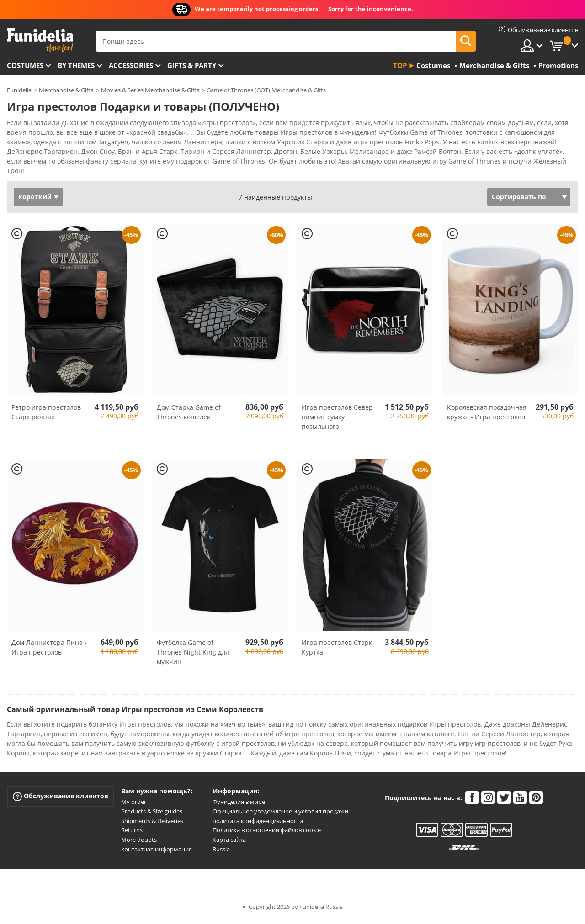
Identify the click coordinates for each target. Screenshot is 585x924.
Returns (132, 833)
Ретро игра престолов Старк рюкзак (46, 415)
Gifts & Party (192, 65)
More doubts (139, 843)
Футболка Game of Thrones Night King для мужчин (193, 655)
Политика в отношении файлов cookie (267, 833)
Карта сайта (229, 843)
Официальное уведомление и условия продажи (280, 814)
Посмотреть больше (49, 173)
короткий (35, 200)
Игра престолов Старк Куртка (337, 650)
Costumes (25, 65)
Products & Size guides (152, 814)
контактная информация (157, 852)
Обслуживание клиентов (61, 800)
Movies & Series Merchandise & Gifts (150, 90)
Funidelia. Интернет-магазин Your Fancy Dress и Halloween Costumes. (40, 40)
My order (134, 805)
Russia (221, 852)
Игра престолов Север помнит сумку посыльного (337, 420)
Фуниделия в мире (239, 805)
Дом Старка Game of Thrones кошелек (189, 415)
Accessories (131, 65)
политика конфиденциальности (258, 824)
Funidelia (19, 90)
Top (400, 65)
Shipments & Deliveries (152, 824)
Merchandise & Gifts (66, 90)
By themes (76, 65)
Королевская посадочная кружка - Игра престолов (487, 415)
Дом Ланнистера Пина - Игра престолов (49, 650)
